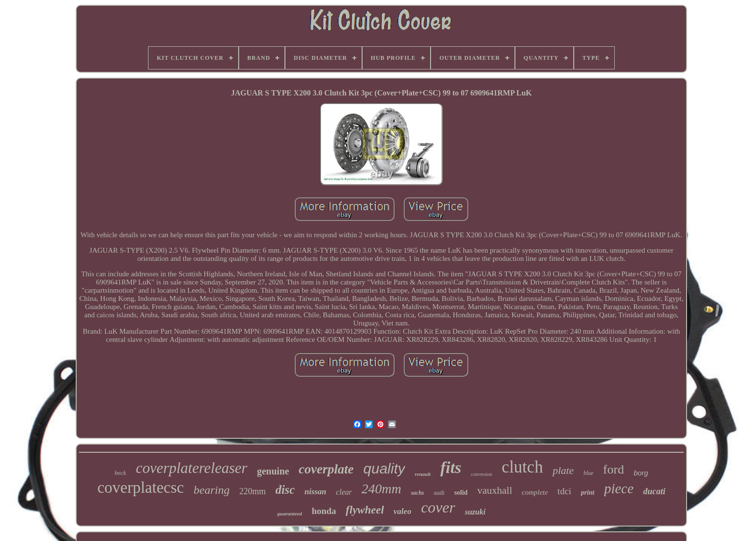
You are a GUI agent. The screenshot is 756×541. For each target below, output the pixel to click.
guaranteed (290, 514)
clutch (523, 467)
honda (324, 511)
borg (641, 473)
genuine (273, 471)
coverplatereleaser (192, 468)
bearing (211, 490)
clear (344, 492)
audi (439, 493)
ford (614, 469)
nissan (315, 492)
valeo (402, 511)
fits (451, 467)
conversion (482, 474)
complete (535, 492)
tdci (564, 491)
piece (619, 488)
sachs (417, 493)
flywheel (365, 510)
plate (563, 470)
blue (588, 473)
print (588, 493)
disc (285, 490)
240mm (381, 489)
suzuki (475, 512)
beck (121, 473)
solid (461, 493)
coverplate (326, 469)
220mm (252, 491)
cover (438, 507)
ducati (654, 491)
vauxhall (495, 490)
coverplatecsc (141, 487)
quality (385, 468)
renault (423, 474)
